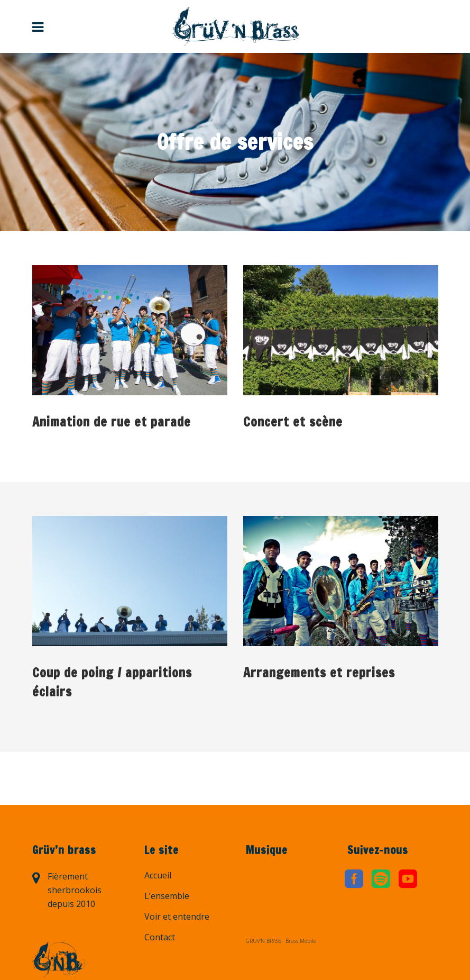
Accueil (158, 875)
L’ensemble (167, 896)
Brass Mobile (301, 941)
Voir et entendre (177, 917)
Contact (160, 937)
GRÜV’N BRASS (264, 941)
